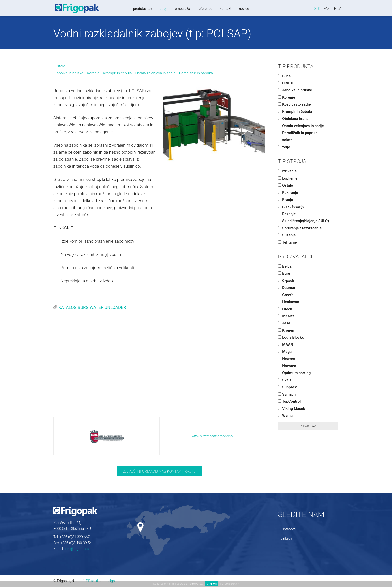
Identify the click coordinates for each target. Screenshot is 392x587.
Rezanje (287, 214)
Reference (205, 9)
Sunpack (288, 387)
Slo (318, 9)
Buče (285, 76)
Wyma (285, 416)
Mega (285, 352)
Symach (287, 394)
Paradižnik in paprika (196, 73)
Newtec (287, 359)
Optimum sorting (295, 373)
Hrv (338, 9)
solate (285, 140)
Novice (244, 9)
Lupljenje (288, 178)
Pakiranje (288, 193)
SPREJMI (212, 584)
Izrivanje (287, 171)
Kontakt (225, 9)
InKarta (286, 316)
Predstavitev (142, 9)
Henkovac (289, 302)
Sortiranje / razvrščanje (300, 228)
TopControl (290, 401)
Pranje (286, 200)
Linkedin (287, 538)
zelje (284, 147)
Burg (284, 273)
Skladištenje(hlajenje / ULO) (304, 221)
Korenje (93, 73)
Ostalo (60, 66)
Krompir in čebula (117, 73)
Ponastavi (308, 426)
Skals (285, 380)
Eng (327, 9)
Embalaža (182, 9)
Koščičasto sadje (295, 104)
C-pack (286, 281)
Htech (285, 309)
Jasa (284, 323)
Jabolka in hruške (69, 73)
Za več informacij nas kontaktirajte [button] (159, 471)
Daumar (287, 288)
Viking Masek (292, 409)
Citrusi (286, 83)
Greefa (286, 295)
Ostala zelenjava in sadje (156, 73)
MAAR (286, 345)
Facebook (288, 528)
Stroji (163, 9)
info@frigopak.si (77, 549)
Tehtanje (288, 242)
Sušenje (287, 235)
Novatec (287, 366)
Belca (285, 266)
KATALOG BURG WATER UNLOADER (92, 307)
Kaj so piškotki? (230, 584)
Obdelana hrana (293, 119)
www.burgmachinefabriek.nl (212, 436)
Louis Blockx (291, 337)
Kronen (286, 330)
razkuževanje (291, 207)
